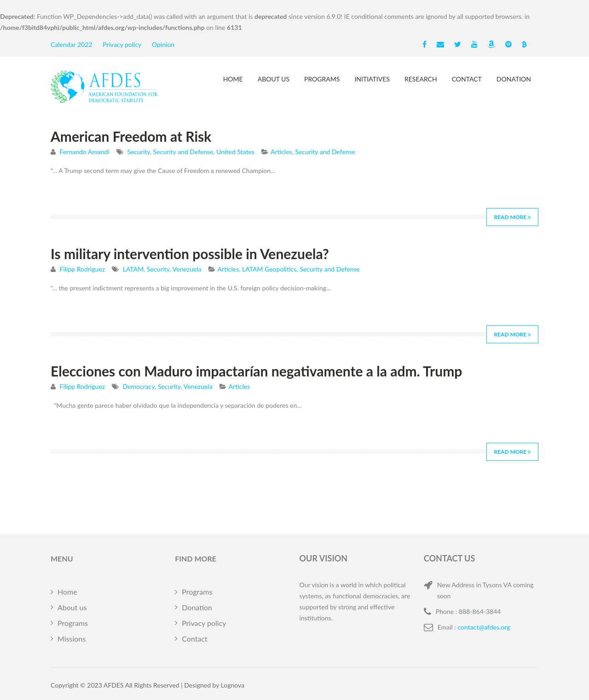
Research (421, 79)
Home (233, 79)
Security (139, 152)
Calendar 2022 (71, 44)
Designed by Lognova (214, 685)
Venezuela (187, 269)
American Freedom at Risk (131, 136)
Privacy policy (122, 44)
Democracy (139, 386)
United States (235, 152)
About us (274, 79)
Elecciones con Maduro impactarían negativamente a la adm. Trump (256, 371)
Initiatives (372, 79)
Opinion (163, 44)
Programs (322, 79)
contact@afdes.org (484, 627)
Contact (467, 79)
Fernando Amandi (85, 152)
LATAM (133, 269)
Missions (72, 639)
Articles (281, 152)
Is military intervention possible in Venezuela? (190, 254)
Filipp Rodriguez (83, 269)
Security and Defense (183, 152)
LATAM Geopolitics (269, 269)
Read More (512, 217)
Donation (514, 79)
